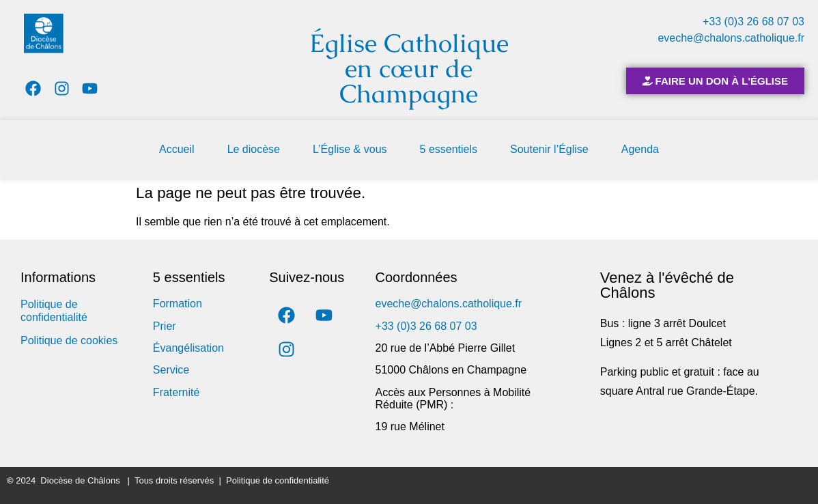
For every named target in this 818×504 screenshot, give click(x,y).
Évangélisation (188, 348)
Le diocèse (254, 149)
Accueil (177, 149)
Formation (178, 304)
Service (171, 370)
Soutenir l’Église (549, 149)
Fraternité (176, 392)
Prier (165, 326)
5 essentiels (449, 149)
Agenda (640, 149)
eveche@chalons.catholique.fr (731, 38)
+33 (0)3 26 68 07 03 (753, 22)
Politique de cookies (69, 340)
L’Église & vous (350, 149)
